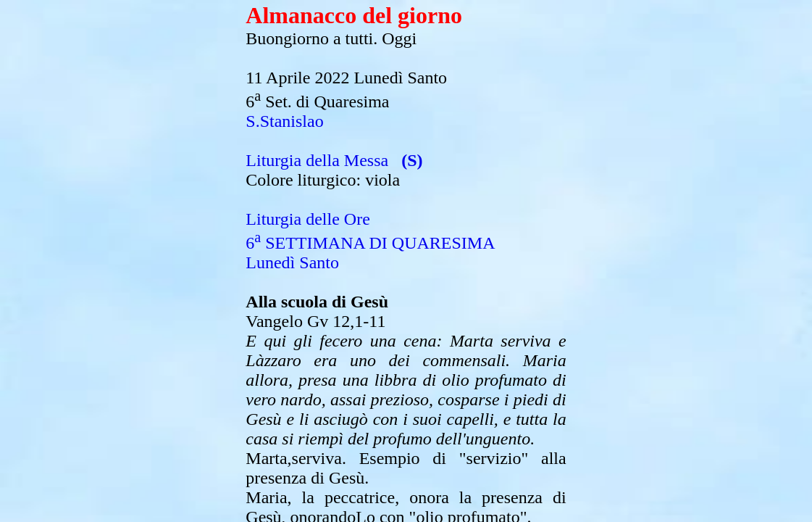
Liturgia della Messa (317, 160)
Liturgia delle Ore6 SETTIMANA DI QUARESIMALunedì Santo (370, 241)
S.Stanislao (284, 121)
